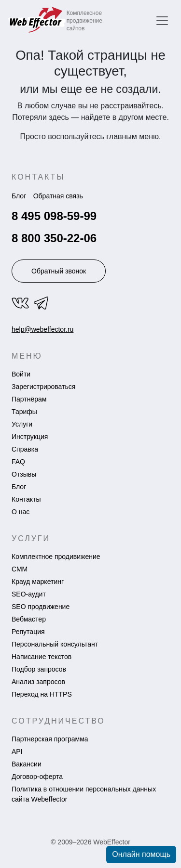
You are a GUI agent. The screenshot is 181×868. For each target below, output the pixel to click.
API (17, 751)
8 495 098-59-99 (54, 216)
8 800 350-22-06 (54, 238)
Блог (19, 196)
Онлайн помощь (141, 854)
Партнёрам (29, 399)
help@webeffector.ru (42, 329)
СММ (20, 569)
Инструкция (30, 437)
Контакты (26, 499)
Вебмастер (29, 619)
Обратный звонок (59, 271)
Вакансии (27, 764)
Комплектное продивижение (56, 557)
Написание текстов (42, 657)
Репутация (28, 632)
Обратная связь (58, 196)
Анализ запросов (38, 682)
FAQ (18, 462)
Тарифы (24, 412)
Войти (21, 374)
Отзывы (24, 474)
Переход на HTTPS (42, 694)
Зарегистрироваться (43, 387)
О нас (21, 512)
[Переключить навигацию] (162, 21)
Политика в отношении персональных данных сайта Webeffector (84, 794)
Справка (25, 449)
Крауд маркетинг (38, 582)
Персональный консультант (55, 644)
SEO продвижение (41, 607)
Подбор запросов (39, 669)
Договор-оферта (37, 777)
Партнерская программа (50, 739)
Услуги (22, 424)
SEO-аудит (29, 594)
